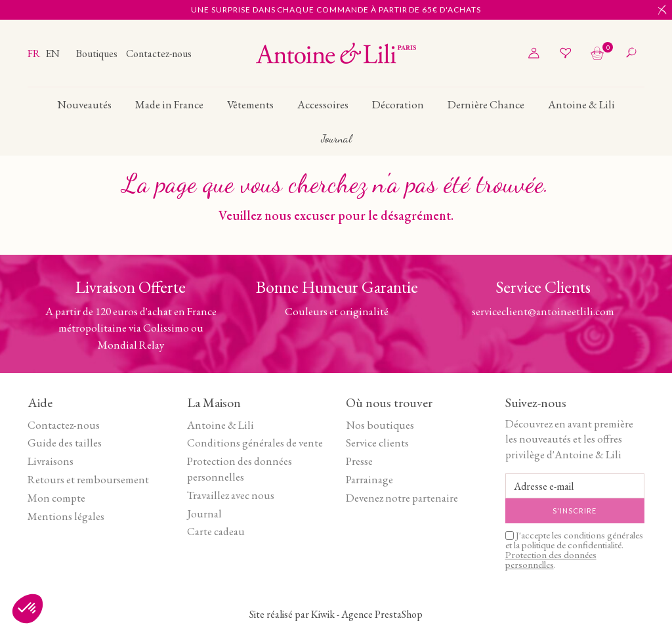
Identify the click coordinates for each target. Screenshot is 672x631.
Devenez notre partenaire (402, 498)
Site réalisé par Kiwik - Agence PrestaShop (336, 614)
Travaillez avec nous (231, 495)
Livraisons (51, 461)
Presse (359, 461)
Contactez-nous (159, 54)
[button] (28, 609)
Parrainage (369, 479)
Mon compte (56, 498)
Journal (204, 513)
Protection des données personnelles (240, 469)
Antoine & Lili (220, 425)
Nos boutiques (380, 425)
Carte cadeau (216, 531)
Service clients (377, 443)
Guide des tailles (65, 443)
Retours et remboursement (88, 479)
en (52, 54)
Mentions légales (66, 516)
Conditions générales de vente (255, 443)
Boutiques (98, 54)
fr (35, 54)
